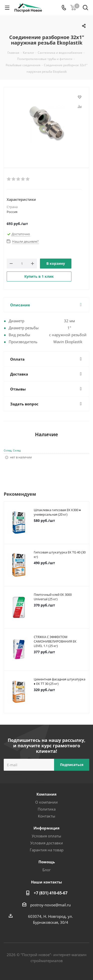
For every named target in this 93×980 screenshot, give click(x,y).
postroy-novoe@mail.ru (50, 905)
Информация (46, 828)
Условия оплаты (46, 836)
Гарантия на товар (47, 850)
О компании (46, 802)
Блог (46, 870)
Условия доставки (47, 843)
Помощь (47, 862)
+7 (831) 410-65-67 (51, 893)
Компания (46, 794)
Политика (47, 809)
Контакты (47, 816)
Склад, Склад (12, 450)
